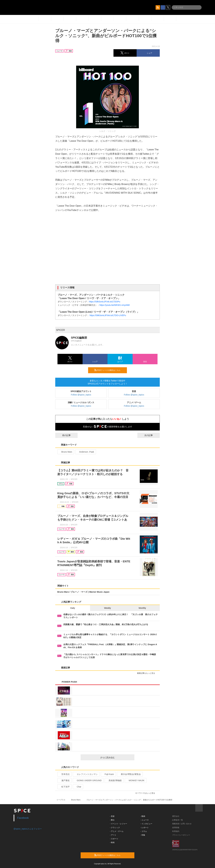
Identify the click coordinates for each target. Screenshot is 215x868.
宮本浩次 (64, 774)
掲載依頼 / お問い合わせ (182, 824)
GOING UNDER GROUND (88, 780)
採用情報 (176, 828)
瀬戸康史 (64, 780)
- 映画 (112, 842)
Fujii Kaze (108, 774)
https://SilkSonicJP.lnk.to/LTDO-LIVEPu (108, 315)
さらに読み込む (116, 757)
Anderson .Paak (85, 452)
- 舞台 (112, 820)
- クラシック (115, 828)
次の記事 (151, 435)
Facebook (23, 818)
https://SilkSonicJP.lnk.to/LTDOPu (105, 302)
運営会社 (176, 816)
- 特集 (143, 835)
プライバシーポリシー (181, 835)
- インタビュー (146, 824)
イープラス (61, 800)
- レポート (145, 828)
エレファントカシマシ (86, 774)
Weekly (107, 608)
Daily (73, 608)
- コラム (144, 831)
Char (78, 787)
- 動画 (143, 816)
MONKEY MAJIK (135, 780)
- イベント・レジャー (118, 824)
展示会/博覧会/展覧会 (130, 774)
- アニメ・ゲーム (117, 831)
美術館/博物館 (114, 780)
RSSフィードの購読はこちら (109, 370)
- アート (113, 835)
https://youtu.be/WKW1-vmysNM (115, 305)
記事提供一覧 (178, 820)
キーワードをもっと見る (146, 793)
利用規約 (176, 831)
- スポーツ (114, 839)
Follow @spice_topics (81, 395)
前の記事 (64, 435)
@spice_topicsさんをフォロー (28, 829)
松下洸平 (64, 787)
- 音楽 (112, 816)
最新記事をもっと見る (147, 673)
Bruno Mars (65, 452)
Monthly (142, 608)
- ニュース (145, 820)
